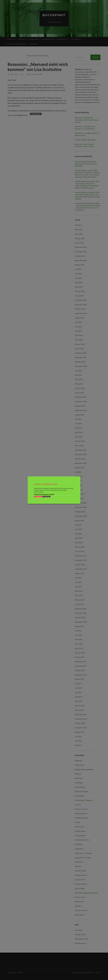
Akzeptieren (38, 497)
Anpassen (47, 497)
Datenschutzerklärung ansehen (44, 494)
